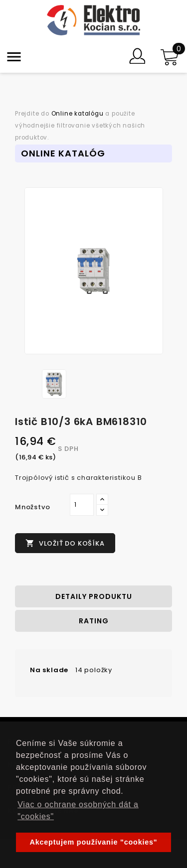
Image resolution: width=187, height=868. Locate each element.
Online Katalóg (63, 153)
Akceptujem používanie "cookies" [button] (94, 842)
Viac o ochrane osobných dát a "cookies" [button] (78, 810)
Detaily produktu (94, 596)
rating (94, 621)
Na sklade (49, 670)
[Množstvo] (82, 505)
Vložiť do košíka (65, 543)
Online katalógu (78, 114)
